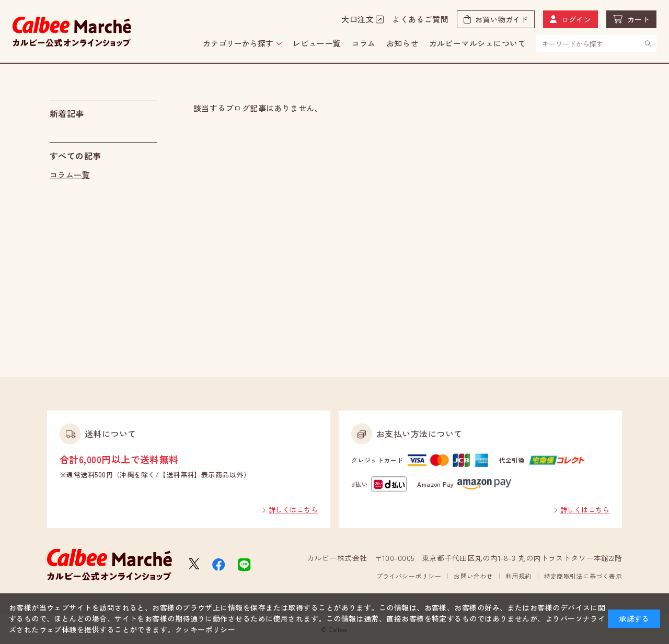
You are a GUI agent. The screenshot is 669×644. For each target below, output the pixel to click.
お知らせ (402, 43)
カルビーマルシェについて (477, 43)
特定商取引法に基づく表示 (583, 576)
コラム (363, 43)
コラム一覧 (70, 175)
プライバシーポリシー (409, 576)
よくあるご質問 (420, 19)
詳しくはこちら (293, 510)
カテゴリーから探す (238, 43)
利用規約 (518, 576)
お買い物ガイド (501, 19)
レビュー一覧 (317, 43)
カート (638, 19)
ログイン (576, 19)
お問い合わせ (473, 576)
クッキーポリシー (205, 629)
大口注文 (357, 19)
